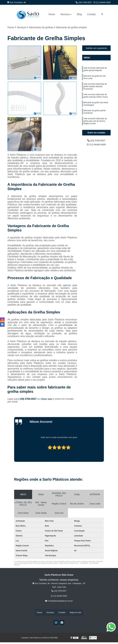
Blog (79, 14)
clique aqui (47, 399)
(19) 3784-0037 (84, 2)
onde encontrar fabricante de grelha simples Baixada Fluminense (95, 88)
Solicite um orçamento (96, 48)
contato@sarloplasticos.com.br (59, 601)
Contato (91, 14)
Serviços (65, 14)
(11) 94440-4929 (102, 2)
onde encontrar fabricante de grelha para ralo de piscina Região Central (95, 126)
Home (52, 14)
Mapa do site (75, 613)
